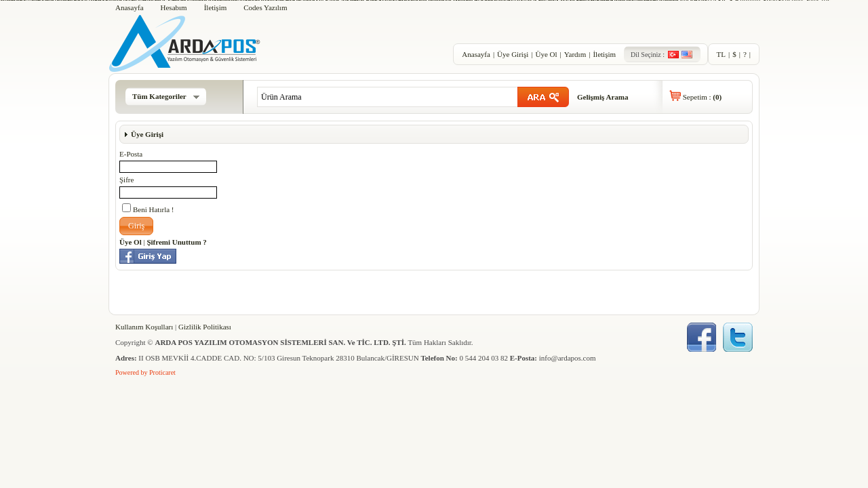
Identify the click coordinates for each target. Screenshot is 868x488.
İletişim (216, 7)
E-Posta (131, 154)
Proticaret (162, 372)
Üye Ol (546, 54)
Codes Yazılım (265, 7)
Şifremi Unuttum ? (176, 242)
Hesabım (174, 7)
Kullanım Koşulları (144, 327)
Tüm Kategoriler (166, 96)
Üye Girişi (513, 54)
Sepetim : (702, 97)
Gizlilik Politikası (205, 327)
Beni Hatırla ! (148, 208)
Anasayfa (130, 7)
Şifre (126, 180)
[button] (136, 226)
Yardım (575, 54)
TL (721, 54)
